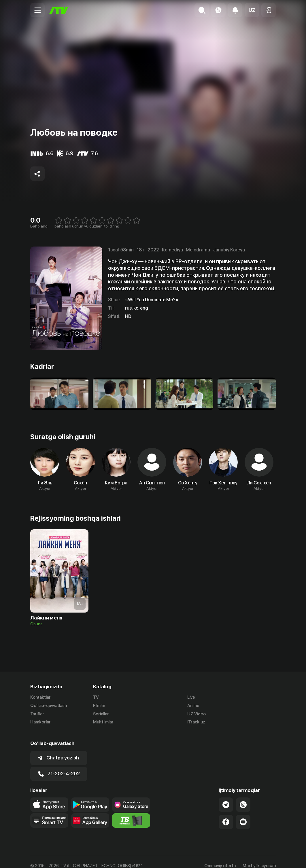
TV (96, 697)
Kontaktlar (40, 697)
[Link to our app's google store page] (90, 796)
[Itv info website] (131, 812)
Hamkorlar (40, 722)
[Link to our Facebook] (226, 814)
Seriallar (101, 714)
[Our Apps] (49, 812)
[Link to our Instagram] (243, 796)
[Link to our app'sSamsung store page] (131, 796)
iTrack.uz (196, 722)
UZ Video (197, 714)
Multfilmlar (103, 722)
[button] (252, 10)
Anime (193, 706)
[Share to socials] (37, 174)
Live (191, 697)
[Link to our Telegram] (226, 796)
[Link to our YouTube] (243, 814)
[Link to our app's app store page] (49, 796)
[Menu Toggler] (37, 10)
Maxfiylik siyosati (259, 857)
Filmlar (99, 706)
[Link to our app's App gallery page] (90, 812)
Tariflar (37, 714)
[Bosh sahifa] (59, 10)
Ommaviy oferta (220, 857)
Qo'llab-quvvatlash (49, 706)
